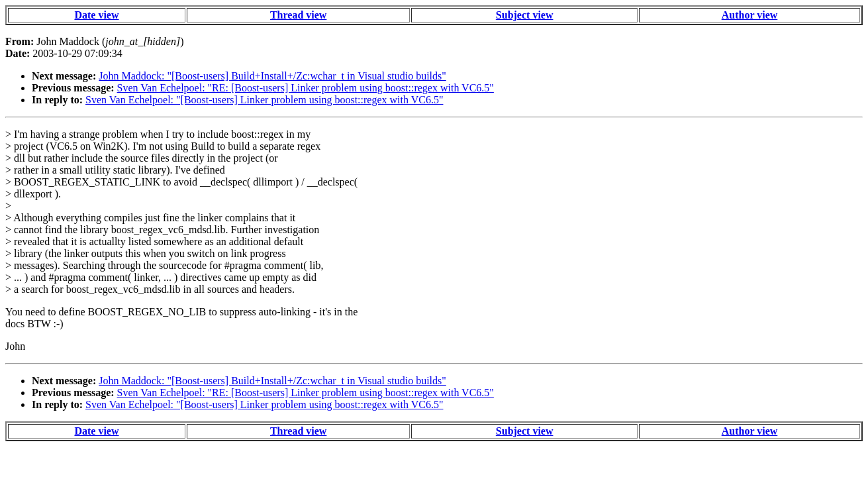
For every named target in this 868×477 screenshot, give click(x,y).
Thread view (298, 15)
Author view (750, 15)
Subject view (525, 15)
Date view (96, 15)
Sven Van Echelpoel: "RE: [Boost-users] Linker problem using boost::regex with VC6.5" (306, 88)
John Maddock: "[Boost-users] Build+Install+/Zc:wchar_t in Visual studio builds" (272, 76)
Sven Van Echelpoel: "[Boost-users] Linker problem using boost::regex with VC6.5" (264, 100)
